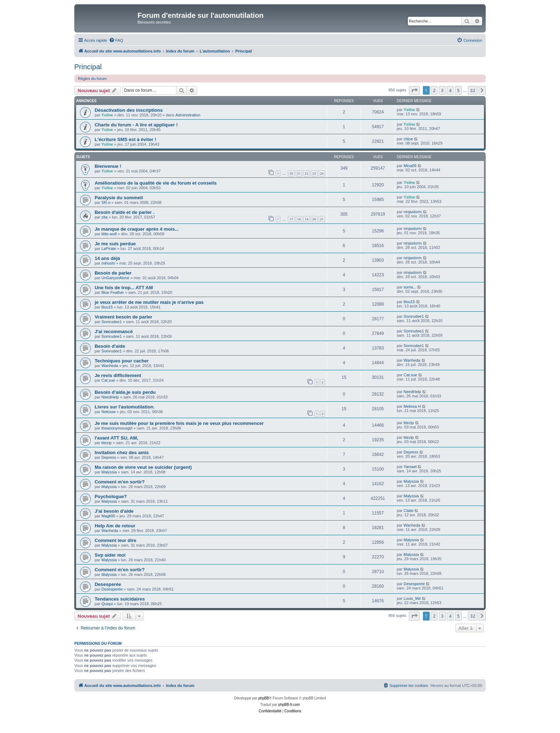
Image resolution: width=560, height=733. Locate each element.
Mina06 (410, 166)
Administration (188, 115)
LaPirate (109, 248)
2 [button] (434, 90)
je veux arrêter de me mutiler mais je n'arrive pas (149, 302)
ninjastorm (413, 212)
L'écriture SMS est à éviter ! (125, 139)
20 (291, 173)
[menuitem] (116, 40)
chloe (408, 139)
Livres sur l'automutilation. (125, 407)
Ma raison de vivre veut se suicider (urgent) (143, 467)
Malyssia (109, 472)
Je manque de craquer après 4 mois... (137, 229)
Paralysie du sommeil (119, 198)
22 (306, 173)
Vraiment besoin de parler (123, 317)
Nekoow (109, 412)
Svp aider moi (110, 555)
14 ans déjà (107, 258)
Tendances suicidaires (120, 599)
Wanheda (110, 366)
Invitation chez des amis (122, 453)
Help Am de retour (115, 526)
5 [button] (458, 90)
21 (299, 173)
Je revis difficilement (118, 375)
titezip (409, 423)
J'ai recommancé (114, 332)
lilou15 (107, 307)
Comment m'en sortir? (120, 482)
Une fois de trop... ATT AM (124, 288)
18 (299, 219)
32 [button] (473, 90)
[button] (414, 90)
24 (322, 173)
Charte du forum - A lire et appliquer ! (136, 125)
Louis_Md (412, 598)
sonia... (410, 287)
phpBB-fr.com (289, 705)
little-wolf (109, 234)
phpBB (264, 698)
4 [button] (450, 90)
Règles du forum (92, 79)
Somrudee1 (112, 322)
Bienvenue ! (108, 166)
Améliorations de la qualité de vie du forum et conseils (156, 183)
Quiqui (107, 604)
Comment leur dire (116, 540)
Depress (109, 457)
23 (314, 173)
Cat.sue (108, 380)
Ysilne (107, 115)
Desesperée (108, 584)
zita (104, 217)
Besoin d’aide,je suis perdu (125, 392)
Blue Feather (113, 292)
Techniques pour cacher (122, 361)
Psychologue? (111, 496)
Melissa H (412, 406)
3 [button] (442, 90)
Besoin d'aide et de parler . (124, 212)
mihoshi (108, 263)
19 (306, 219)
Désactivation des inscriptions (129, 110)
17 (291, 219)
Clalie (409, 511)
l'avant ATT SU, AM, (116, 438)
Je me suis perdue (115, 244)
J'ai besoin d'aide (114, 511)
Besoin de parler (113, 273)
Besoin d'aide (110, 346)
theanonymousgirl (117, 428)
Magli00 (108, 516)
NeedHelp (110, 397)
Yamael (410, 467)
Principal (88, 67)
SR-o (106, 202)
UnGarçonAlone (115, 278)
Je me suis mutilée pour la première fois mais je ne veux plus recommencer (179, 423)
